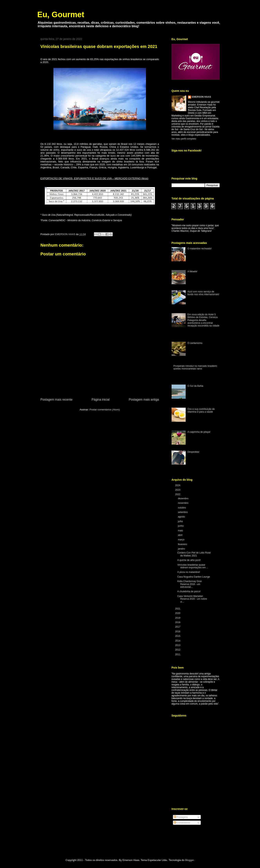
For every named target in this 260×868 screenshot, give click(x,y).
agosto (182, 517)
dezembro (183, 498)
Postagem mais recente (57, 400)
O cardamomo (195, 343)
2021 (178, 609)
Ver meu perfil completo (184, 139)
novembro (183, 503)
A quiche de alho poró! (189, 560)
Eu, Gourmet (61, 14)
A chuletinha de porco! (189, 591)
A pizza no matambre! (189, 572)
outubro (182, 508)
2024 (178, 485)
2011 (178, 654)
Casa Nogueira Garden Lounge (194, 577)
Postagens (181, 817)
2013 (178, 645)
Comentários (182, 823)
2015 (178, 636)
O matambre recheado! (199, 249)
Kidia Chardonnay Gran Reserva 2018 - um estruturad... (189, 584)
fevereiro (183, 544)
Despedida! (193, 452)
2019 (178, 618)
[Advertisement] (100, 368)
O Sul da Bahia (195, 386)
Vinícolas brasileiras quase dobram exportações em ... (193, 566)
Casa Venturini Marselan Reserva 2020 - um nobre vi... (192, 599)
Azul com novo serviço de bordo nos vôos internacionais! (203, 293)
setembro (183, 512)
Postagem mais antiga (144, 400)
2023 (178, 490)
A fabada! (192, 271)
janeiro (182, 549)
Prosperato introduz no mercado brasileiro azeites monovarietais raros (195, 367)
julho (181, 521)
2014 (178, 641)
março (181, 540)
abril (180, 535)
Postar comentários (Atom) (105, 410)
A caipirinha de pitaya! (199, 432)
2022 (178, 494)
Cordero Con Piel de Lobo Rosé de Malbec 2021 (194, 554)
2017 (178, 627)
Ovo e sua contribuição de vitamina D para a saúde (201, 410)
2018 (178, 622)
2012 (178, 650)
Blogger (189, 860)
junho (181, 526)
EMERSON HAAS (202, 97)
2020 (178, 613)
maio (181, 531)
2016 (178, 632)
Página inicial (101, 400)
